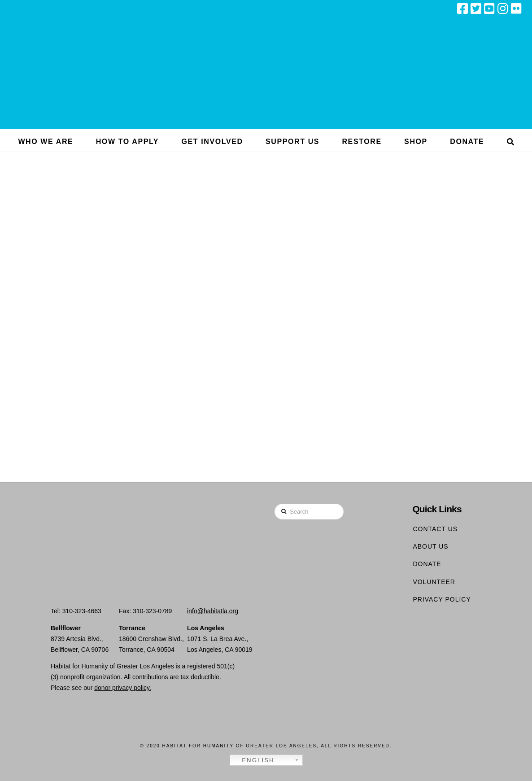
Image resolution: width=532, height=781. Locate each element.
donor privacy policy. (123, 688)
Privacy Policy (442, 599)
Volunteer (434, 582)
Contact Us (435, 529)
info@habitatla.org (213, 611)
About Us (430, 546)
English (253, 760)
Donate (427, 564)
